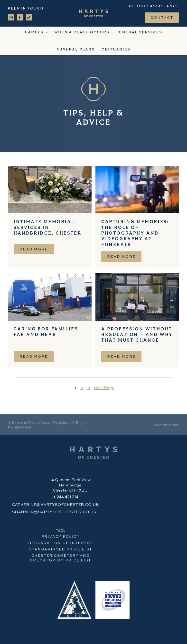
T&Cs (61, 531)
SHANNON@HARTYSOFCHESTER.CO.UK (54, 513)
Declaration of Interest (61, 544)
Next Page (104, 388)
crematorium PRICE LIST (61, 561)
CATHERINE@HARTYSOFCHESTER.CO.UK (55, 506)
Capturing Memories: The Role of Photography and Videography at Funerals (135, 233)
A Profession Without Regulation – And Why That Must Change (137, 335)
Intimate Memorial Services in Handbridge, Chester (47, 228)
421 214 (65, 499)
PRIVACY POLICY (61, 538)
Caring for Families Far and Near (46, 332)
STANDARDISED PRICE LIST (61, 550)
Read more (37, 250)
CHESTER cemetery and (61, 557)
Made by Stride (167, 425)
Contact (162, 17)
